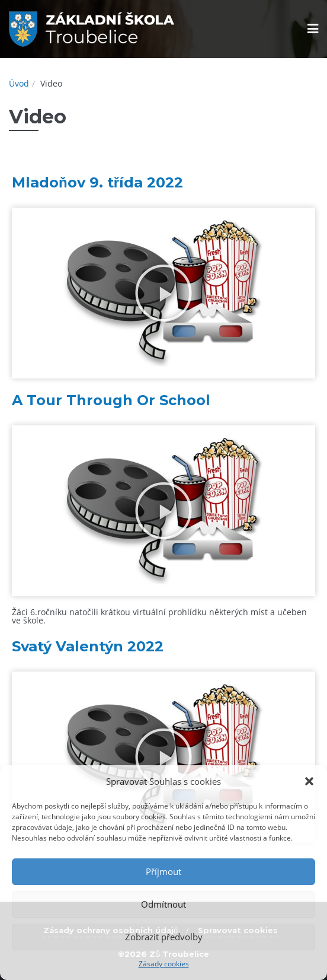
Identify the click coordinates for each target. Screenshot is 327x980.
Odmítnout (163, 904)
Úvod (19, 83)
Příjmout (163, 871)
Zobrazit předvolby (164, 937)
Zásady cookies (164, 964)
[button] (309, 781)
